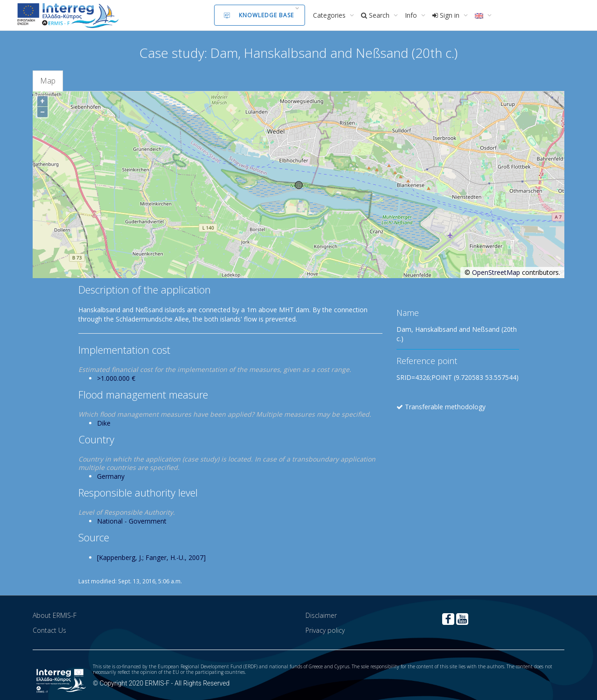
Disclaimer (321, 615)
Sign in (447, 15)
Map (48, 81)
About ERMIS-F (55, 615)
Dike (104, 423)
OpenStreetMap (496, 272)
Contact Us (49, 630)
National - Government (132, 521)
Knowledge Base (259, 15)
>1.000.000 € (116, 378)
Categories (330, 15)
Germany (111, 476)
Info (412, 15)
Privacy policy (325, 630)
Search (376, 15)
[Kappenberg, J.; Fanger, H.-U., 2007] (151, 557)
